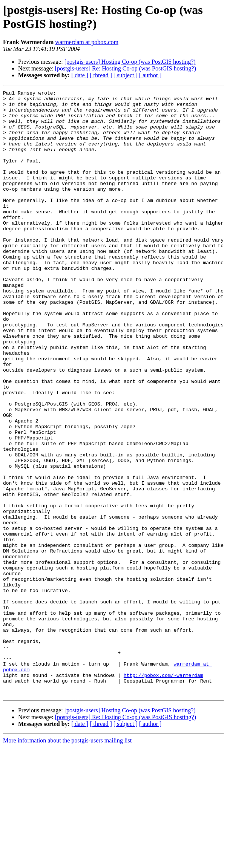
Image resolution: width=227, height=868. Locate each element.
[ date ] (80, 75)
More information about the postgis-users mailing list (67, 861)
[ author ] (150, 75)
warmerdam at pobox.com (87, 42)
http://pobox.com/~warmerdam (163, 793)
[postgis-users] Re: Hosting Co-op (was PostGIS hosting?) (126, 68)
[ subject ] (126, 75)
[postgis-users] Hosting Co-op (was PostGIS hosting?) (130, 62)
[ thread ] (101, 75)
